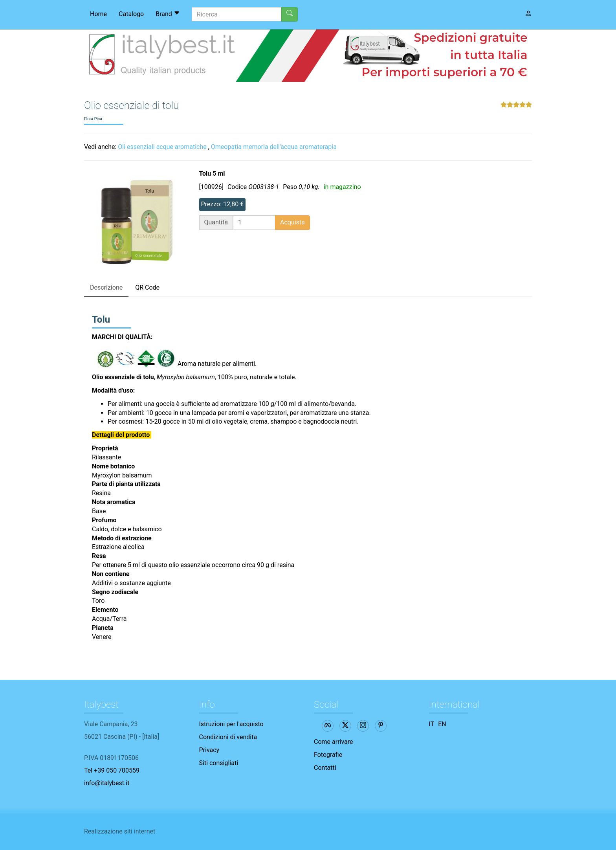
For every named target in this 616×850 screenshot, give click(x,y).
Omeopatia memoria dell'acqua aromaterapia (274, 147)
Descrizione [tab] (106, 287)
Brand (168, 14)
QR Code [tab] (147, 287)
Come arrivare (334, 742)
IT (432, 724)
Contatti (325, 768)
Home (98, 14)
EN (442, 724)
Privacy (209, 750)
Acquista (292, 222)
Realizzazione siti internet (120, 831)
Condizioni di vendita (228, 737)
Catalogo (131, 14)
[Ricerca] (237, 14)
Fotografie (328, 755)
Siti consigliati (219, 763)
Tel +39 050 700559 (112, 770)
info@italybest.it (107, 783)
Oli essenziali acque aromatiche (162, 147)
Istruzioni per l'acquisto (231, 724)
